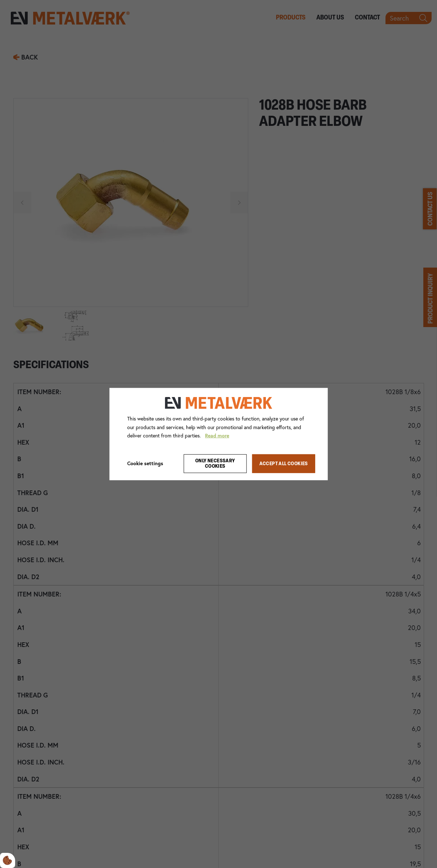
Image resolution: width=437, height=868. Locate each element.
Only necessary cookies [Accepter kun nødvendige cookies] (215, 464)
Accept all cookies (284, 464)
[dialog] (218, 434)
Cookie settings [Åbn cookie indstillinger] (145, 463)
